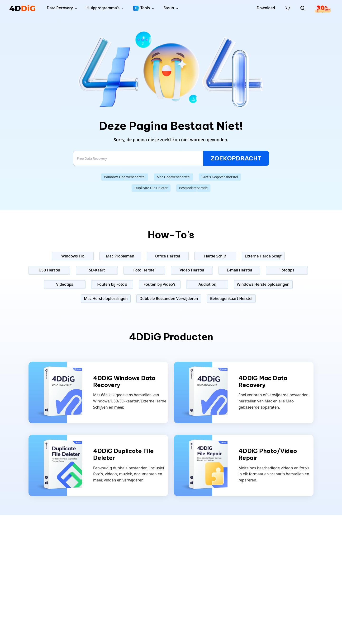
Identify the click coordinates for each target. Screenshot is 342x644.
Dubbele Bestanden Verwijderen (169, 299)
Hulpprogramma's (103, 8)
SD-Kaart (97, 270)
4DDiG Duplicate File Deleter (123, 454)
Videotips (65, 284)
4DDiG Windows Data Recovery (124, 382)
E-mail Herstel (239, 270)
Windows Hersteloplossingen (263, 284)
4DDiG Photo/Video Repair (268, 454)
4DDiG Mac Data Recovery (263, 382)
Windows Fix (73, 256)
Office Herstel (168, 256)
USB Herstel (50, 270)
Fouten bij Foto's (112, 284)
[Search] (138, 158)
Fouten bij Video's (160, 284)
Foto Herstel (144, 270)
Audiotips (207, 284)
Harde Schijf (215, 256)
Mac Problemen (120, 256)
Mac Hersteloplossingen (106, 299)
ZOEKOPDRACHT (236, 158)
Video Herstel (192, 270)
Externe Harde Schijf (263, 256)
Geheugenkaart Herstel (231, 299)
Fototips (287, 270)
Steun (169, 8)
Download (266, 8)
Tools (142, 8)
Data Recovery (60, 8)
